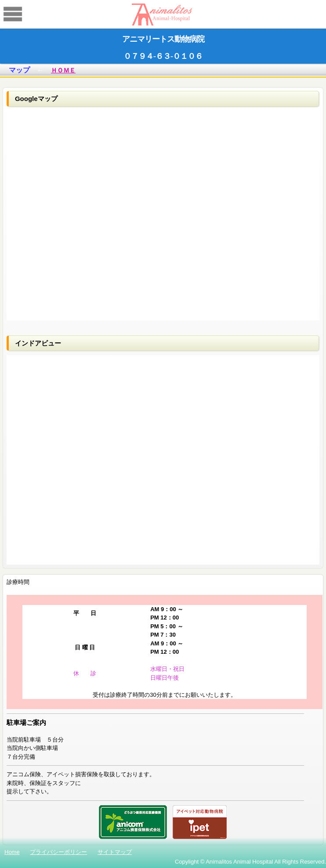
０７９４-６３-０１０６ (163, 56)
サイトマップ (115, 852)
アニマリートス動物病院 (163, 39)
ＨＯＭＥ (63, 70)
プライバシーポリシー (58, 852)
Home (12, 852)
